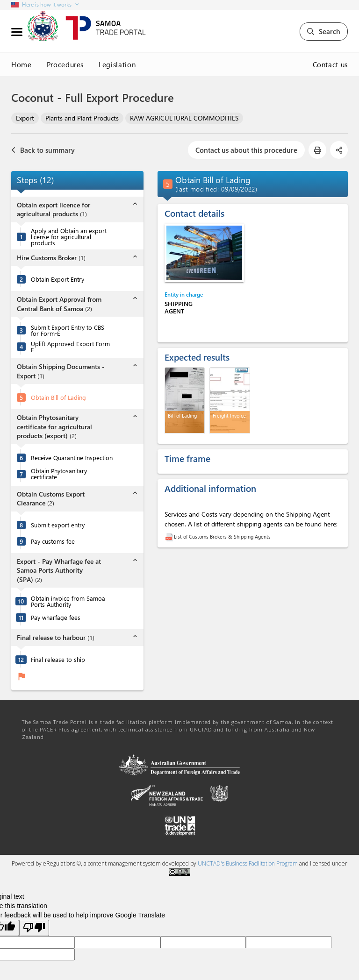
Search (324, 31)
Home (22, 64)
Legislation (117, 64)
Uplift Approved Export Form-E (72, 347)
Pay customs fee (53, 541)
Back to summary (43, 150)
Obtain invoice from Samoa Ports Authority (68, 601)
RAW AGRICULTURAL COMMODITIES (184, 118)
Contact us (330, 64)
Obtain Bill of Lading (58, 397)
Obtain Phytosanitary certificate (59, 474)
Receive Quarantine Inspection (72, 458)
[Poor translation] (34, 928)
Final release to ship (58, 659)
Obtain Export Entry (57, 279)
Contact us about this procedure (246, 150)
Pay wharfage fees (56, 617)
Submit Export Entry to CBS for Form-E (68, 330)
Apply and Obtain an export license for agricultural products (69, 237)
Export (25, 118)
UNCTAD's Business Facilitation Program (248, 863)
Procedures (65, 64)
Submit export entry (58, 525)
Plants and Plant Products (82, 118)
